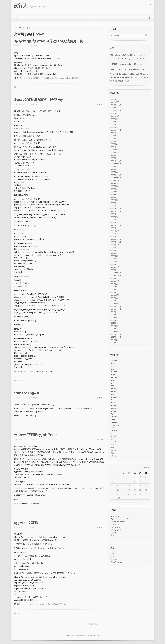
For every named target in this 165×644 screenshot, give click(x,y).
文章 (114, 556)
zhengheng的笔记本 (118, 522)
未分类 (114, 442)
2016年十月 (115, 133)
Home (20, 28)
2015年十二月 (116, 161)
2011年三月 (115, 234)
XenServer (115, 431)
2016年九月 (115, 136)
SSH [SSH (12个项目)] (138, 74)
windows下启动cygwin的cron (36, 435)
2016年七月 (115, 141)
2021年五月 (115, 99)
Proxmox (114, 411)
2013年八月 (115, 189)
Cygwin (28, 28)
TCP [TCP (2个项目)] (141, 74)
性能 (113, 439)
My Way (114, 389)
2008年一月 (115, 332)
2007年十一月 (116, 337)
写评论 (101, 104)
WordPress (115, 425)
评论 (114, 559)
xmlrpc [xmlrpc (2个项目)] (132, 78)
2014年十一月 (116, 178)
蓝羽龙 (114, 533)
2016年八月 (115, 138)
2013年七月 (115, 192)
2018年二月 (115, 108)
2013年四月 (115, 200)
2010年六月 (115, 256)
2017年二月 (115, 124)
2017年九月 (115, 113)
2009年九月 (115, 281)
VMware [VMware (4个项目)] (113, 77)
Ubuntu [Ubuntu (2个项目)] (145, 74)
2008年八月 (115, 315)
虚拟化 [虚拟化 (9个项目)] (121, 81)
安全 (113, 433)
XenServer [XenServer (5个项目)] (125, 77)
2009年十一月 (116, 276)
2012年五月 (115, 222)
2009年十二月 (116, 273)
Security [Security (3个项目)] (127, 74)
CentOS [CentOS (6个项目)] (130, 55)
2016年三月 (115, 152)
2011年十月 (115, 228)
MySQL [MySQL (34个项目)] (133, 64)
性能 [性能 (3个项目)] (113, 81)
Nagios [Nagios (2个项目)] (140, 65)
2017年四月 (115, 119)
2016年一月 (115, 158)
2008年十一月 (116, 309)
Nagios (114, 394)
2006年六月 (115, 343)
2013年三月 (115, 203)
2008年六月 (115, 320)
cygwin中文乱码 (26, 523)
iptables (114, 377)
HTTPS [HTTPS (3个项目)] (136, 59)
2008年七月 (115, 318)
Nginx (113, 400)
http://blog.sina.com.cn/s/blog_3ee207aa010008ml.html (46, 604)
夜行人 (20, 6)
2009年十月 (115, 278)
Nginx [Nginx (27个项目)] (113, 69)
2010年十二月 (116, 239)
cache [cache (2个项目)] (119, 55)
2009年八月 (115, 284)
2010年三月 (115, 264)
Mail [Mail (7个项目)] (127, 64)
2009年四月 (115, 295)
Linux (18, 613)
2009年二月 (115, 301)
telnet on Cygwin (27, 393)
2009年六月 (115, 290)
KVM (113, 380)
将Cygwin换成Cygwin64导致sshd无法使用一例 (49, 41)
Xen (113, 428)
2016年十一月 (116, 130)
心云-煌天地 (115, 527)
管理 (113, 453)
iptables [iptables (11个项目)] (142, 59)
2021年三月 (115, 102)
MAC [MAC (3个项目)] (123, 65)
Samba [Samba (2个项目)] (121, 74)
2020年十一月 (116, 105)
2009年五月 (115, 292)
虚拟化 (114, 456)
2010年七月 (115, 253)
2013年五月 (115, 197)
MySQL (114, 391)
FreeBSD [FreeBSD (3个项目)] (118, 59)
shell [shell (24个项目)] (133, 74)
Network (114, 397)
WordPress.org (117, 562)
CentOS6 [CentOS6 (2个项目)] (136, 55)
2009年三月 (115, 298)
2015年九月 (115, 169)
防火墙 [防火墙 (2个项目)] (127, 81)
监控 (113, 445)
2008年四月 (115, 326)
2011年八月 (115, 231)
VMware (114, 422)
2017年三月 (115, 122)
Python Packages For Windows (122, 519)
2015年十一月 (116, 164)
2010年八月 (115, 250)
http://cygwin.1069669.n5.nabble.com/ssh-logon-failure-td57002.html (53, 78)
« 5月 (118, 498)
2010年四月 (115, 262)
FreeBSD (114, 372)
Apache (114, 361)
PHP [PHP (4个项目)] (130, 69)
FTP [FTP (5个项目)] (123, 59)
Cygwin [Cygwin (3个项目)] (142, 55)
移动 (113, 447)
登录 (113, 554)
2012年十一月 (116, 211)
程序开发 (114, 450)
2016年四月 (115, 150)
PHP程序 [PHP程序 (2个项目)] (135, 70)
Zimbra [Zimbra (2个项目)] (141, 78)
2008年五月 (115, 323)
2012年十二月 (116, 208)
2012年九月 (115, 217)
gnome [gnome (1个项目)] (131, 59)
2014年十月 (115, 180)
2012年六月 (115, 220)
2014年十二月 (116, 175)
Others (114, 405)
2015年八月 (115, 172)
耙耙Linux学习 (116, 530)
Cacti (113, 363)
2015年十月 (115, 166)
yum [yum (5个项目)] (136, 77)
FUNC (113, 375)
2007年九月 (115, 340)
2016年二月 (115, 155)
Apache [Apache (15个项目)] (113, 55)
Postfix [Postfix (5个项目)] (141, 69)
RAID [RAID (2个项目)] (117, 74)
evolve (67, 636)
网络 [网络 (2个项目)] (116, 81)
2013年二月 (115, 206)
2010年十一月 (116, 242)
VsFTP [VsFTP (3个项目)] (119, 77)
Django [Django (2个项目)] (112, 59)
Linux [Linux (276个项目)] (114, 64)
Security (114, 417)
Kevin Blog (115, 516)
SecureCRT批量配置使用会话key (38, 100)
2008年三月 (115, 329)
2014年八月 (115, 183)
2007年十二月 (116, 334)
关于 (15, 18)
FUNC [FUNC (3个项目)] (127, 59)
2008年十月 (115, 312)
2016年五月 (115, 147)
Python (22, 381)
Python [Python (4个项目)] (112, 74)
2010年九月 (115, 248)
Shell (113, 419)
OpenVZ (114, 403)
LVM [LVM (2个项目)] (120, 65)
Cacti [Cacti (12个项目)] (124, 55)
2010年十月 (115, 245)
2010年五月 (115, 259)
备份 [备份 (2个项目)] (145, 78)
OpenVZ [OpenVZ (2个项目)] (126, 70)
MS (18, 87)
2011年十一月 (116, 225)
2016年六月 (115, 144)
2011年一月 (115, 236)
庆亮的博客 (115, 524)
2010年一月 (115, 270)
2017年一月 (115, 127)
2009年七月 (115, 287)
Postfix (114, 408)
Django (114, 369)
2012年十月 (115, 214)
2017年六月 (115, 116)
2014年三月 (115, 186)
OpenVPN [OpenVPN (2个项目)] (119, 70)
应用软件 (114, 436)
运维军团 (114, 536)
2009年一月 (115, 304)
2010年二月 (115, 267)
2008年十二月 (116, 306)
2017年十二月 (116, 110)
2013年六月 (115, 194)
